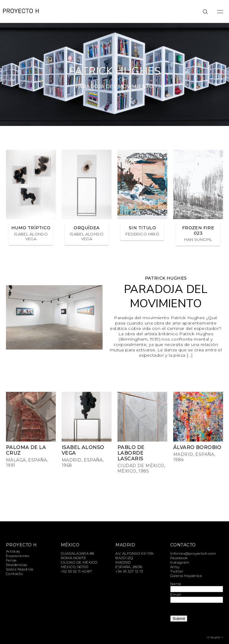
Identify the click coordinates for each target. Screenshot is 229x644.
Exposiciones (17, 556)
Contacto (14, 574)
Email (176, 594)
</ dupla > (215, 637)
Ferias (11, 560)
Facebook (179, 558)
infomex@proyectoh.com (193, 553)
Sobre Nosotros (20, 569)
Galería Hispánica (186, 576)
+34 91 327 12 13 (129, 571)
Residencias (17, 565)
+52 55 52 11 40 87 (76, 571)
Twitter (177, 571)
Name (176, 584)
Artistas (13, 551)
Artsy (175, 567)
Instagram (180, 562)
